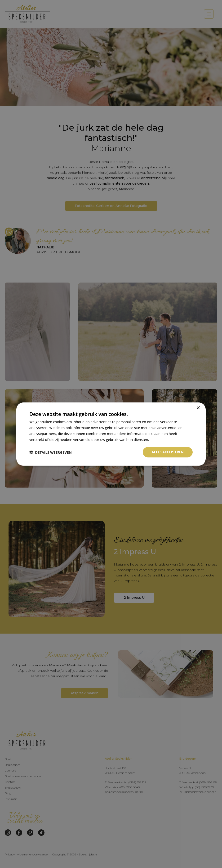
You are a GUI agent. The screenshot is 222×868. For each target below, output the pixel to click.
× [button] (198, 408)
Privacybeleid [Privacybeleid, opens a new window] (161, 439)
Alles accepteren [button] (167, 452)
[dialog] (111, 434)
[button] (51, 452)
